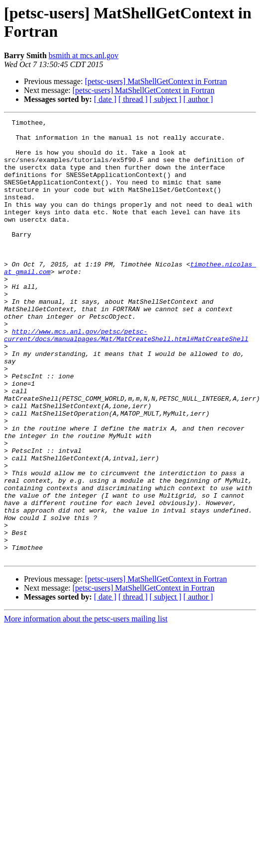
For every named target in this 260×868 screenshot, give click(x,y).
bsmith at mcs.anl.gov (84, 55)
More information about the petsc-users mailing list (86, 698)
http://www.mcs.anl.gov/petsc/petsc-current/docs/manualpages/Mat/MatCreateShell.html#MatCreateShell (126, 370)
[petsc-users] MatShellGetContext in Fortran (156, 81)
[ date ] (105, 99)
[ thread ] (133, 99)
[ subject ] (166, 99)
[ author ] (198, 99)
